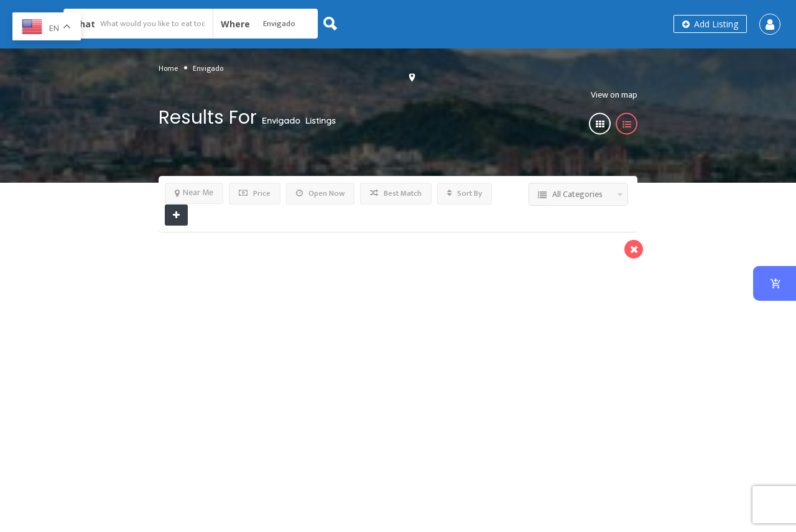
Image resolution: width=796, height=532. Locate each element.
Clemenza (378, 264)
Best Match (396, 193)
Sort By (465, 193)
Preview (304, 256)
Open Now (320, 193)
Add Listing (710, 24)
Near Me (194, 192)
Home (168, 68)
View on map (611, 94)
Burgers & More (401, 286)
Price (255, 193)
